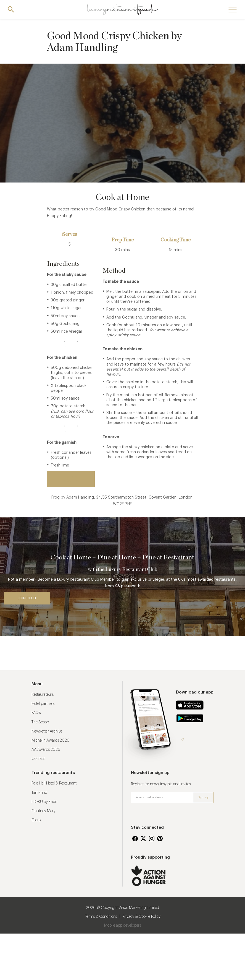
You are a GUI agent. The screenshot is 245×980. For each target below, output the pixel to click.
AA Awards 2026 (46, 750)
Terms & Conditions (101, 917)
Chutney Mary (44, 811)
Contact (38, 759)
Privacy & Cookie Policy (141, 917)
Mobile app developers (122, 926)
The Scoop (40, 722)
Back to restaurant (71, 479)
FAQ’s (36, 713)
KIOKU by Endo (44, 802)
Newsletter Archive (47, 731)
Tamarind (39, 793)
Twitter (143, 838)
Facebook (135, 838)
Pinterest (160, 838)
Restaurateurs (43, 695)
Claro (36, 820)
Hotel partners (43, 704)
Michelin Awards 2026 (50, 741)
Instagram (152, 838)
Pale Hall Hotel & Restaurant (54, 783)
